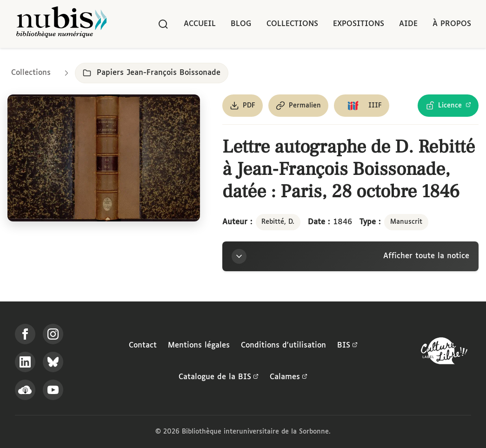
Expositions (359, 24)
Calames (289, 377)
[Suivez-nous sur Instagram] (53, 334)
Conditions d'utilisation (283, 345)
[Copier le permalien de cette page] (298, 106)
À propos (452, 24)
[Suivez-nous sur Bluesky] (53, 362)
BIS (347, 346)
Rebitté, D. (278, 222)
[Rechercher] (163, 24)
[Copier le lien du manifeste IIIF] (362, 106)
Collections (292, 24)
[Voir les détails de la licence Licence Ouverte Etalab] (448, 106)
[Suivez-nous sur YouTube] (53, 390)
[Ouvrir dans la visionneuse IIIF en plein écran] (104, 158)
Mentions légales (199, 345)
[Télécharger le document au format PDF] (243, 106)
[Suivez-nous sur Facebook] (25, 334)
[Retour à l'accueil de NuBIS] (61, 24)
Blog (241, 24)
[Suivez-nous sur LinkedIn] (25, 362)
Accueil (200, 24)
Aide (408, 24)
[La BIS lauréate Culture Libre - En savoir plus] (444, 353)
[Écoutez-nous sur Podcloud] (25, 390)
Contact (143, 345)
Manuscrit (406, 222)
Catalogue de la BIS (219, 377)
